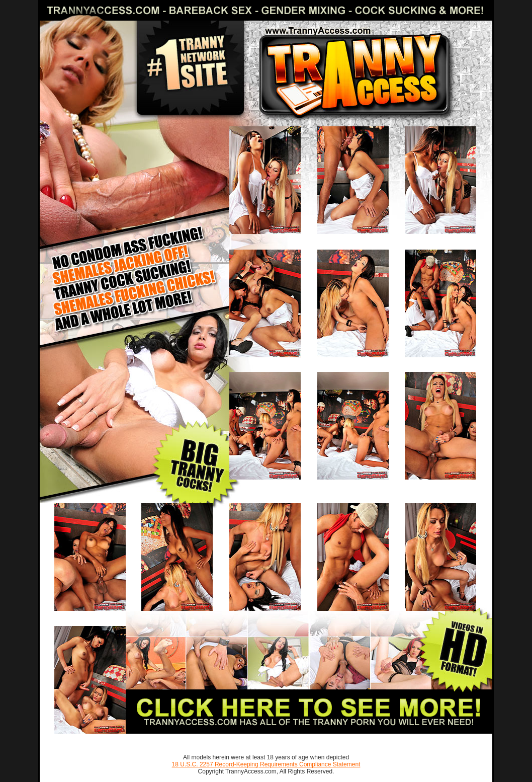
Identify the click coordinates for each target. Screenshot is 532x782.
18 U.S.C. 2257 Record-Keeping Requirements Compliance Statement (266, 764)
